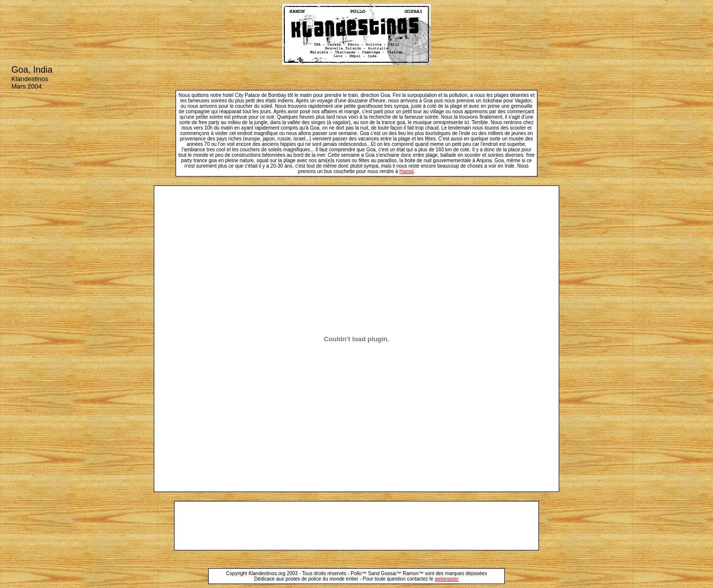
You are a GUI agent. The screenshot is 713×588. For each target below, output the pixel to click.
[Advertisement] (356, 526)
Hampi (407, 171)
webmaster (447, 579)
